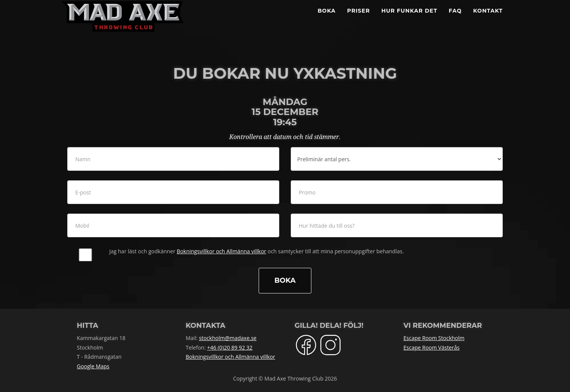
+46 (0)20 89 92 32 (230, 347)
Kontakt (488, 19)
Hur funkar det (409, 19)
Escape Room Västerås (432, 347)
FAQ (455, 19)
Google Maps (93, 366)
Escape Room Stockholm (434, 338)
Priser (359, 19)
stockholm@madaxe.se (228, 338)
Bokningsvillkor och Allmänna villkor (222, 251)
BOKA (326, 19)
